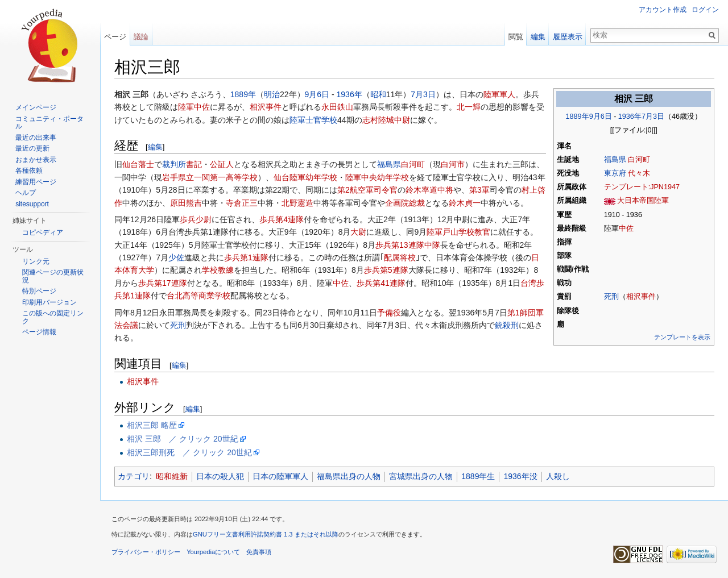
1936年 (630, 117)
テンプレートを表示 (682, 337)
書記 (194, 164)
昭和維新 (172, 476)
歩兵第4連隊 (282, 219)
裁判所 (174, 164)
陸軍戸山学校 (450, 232)
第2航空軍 (355, 190)
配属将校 (400, 257)
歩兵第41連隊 (381, 283)
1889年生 (478, 476)
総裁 (417, 203)
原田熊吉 (186, 203)
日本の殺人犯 (220, 476)
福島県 (615, 160)
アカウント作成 (663, 10)
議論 (141, 37)
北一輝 (469, 107)
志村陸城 (378, 120)
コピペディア (43, 232)
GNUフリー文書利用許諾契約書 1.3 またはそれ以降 (266, 534)
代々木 (639, 173)
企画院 (397, 203)
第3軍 (479, 190)
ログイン (705, 10)
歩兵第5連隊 (386, 270)
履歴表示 (568, 37)
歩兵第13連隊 (400, 245)
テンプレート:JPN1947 (642, 187)
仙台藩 (134, 164)
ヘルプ (26, 193)
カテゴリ (134, 476)
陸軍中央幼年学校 (377, 177)
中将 (445, 190)
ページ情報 (39, 332)
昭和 (378, 94)
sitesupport (32, 204)
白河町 (639, 160)
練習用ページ (36, 182)
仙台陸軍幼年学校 (305, 177)
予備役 (389, 313)
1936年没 (520, 476)
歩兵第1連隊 (246, 257)
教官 (482, 232)
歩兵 (188, 219)
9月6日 (601, 117)
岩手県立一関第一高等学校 (210, 177)
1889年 (578, 117)
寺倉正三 (242, 203)
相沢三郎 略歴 (152, 425)
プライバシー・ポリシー (146, 552)
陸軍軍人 (499, 94)
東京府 (615, 173)
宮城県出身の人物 (421, 476)
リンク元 (36, 261)
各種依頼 (29, 171)
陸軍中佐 (194, 107)
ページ (115, 37)
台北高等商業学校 (198, 296)
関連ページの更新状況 (53, 276)
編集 (155, 147)
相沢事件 (641, 297)
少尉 (204, 219)
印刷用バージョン (49, 302)
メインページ (36, 107)
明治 (272, 94)
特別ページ (39, 291)
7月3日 (653, 117)
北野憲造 (297, 203)
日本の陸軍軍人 (280, 476)
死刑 (611, 297)
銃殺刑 (507, 325)
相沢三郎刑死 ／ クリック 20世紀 (189, 452)
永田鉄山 (337, 107)
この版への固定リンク (53, 317)
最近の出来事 (36, 138)
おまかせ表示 (36, 160)
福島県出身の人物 (349, 476)
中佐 (626, 228)
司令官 (386, 190)
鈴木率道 (421, 190)
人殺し (558, 476)
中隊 (432, 245)
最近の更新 (32, 148)
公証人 (222, 164)
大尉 (358, 232)
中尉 (402, 120)
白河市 (453, 164)
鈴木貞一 (465, 203)
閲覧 (516, 37)
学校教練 (218, 270)
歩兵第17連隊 (163, 283)
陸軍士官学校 (313, 120)
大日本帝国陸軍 (643, 201)
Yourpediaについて (213, 552)
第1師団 (522, 313)
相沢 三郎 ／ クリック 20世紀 (182, 439)
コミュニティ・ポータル (49, 123)
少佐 (176, 257)
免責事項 (259, 552)
